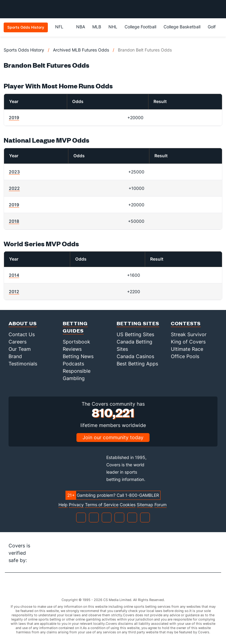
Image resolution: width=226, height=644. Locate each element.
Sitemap (145, 505)
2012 (14, 292)
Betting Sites (138, 323)
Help (63, 505)
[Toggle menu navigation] (218, 9)
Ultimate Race (187, 349)
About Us (23, 323)
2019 (14, 117)
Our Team (20, 349)
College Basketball (182, 27)
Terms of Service (102, 505)
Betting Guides (75, 327)
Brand (15, 356)
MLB (97, 27)
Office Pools (185, 356)
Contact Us (22, 334)
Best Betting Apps (137, 364)
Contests (186, 323)
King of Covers (188, 342)
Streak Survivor (189, 334)
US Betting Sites (135, 334)
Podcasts (73, 364)
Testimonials (23, 364)
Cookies (128, 505)
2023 (14, 172)
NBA (81, 27)
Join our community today (113, 437)
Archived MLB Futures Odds (81, 50)
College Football (140, 27)
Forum (161, 505)
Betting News (78, 356)
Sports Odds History (24, 50)
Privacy (76, 505)
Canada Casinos (135, 356)
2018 (14, 221)
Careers (18, 342)
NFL (62, 27)
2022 (14, 188)
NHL (113, 27)
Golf (212, 27)
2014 (14, 275)
